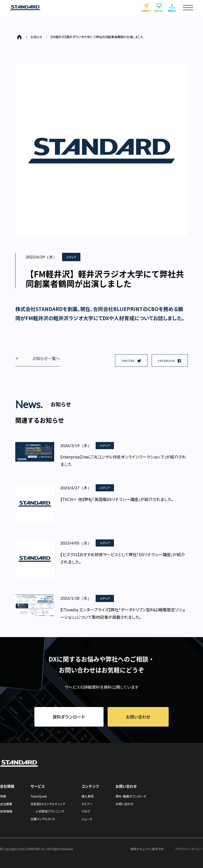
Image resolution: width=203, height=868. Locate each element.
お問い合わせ (125, 804)
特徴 (3, 796)
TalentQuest (39, 796)
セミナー (87, 804)
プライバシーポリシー (189, 849)
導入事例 (88, 796)
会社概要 (6, 804)
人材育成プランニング (50, 811)
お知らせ (36, 37)
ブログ (86, 811)
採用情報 (6, 811)
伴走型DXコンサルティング (48, 804)
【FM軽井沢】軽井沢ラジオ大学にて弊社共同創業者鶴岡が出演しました (97, 37)
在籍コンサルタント (43, 819)
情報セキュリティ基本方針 (147, 849)
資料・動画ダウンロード (131, 796)
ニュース (87, 819)
